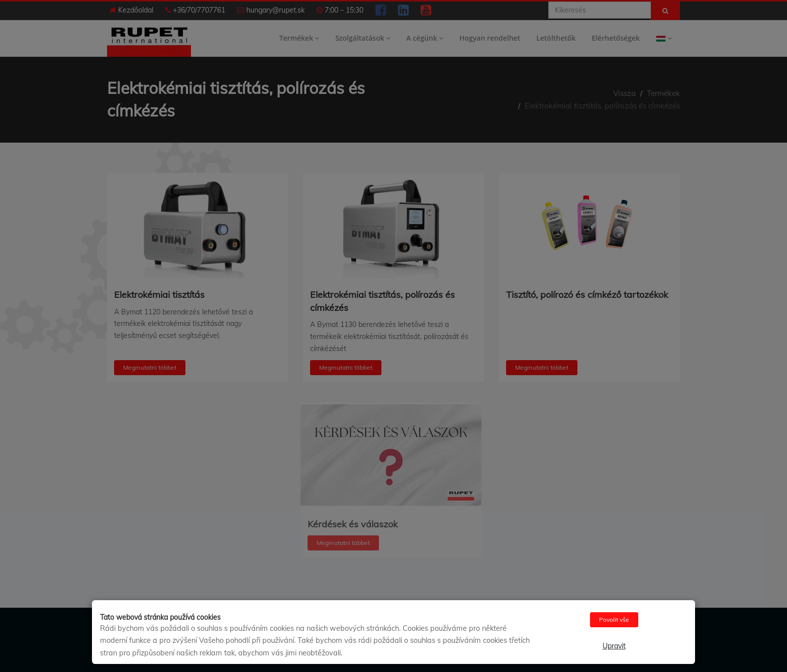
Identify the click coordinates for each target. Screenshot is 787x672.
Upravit (614, 646)
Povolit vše (614, 620)
